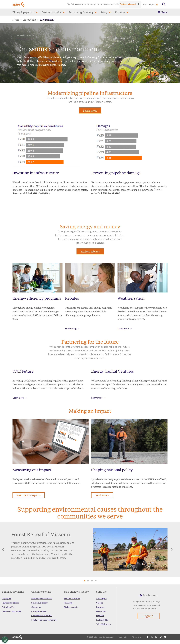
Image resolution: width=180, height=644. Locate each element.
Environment (47, 20)
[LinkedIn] (152, 637)
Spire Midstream (103, 624)
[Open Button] (164, 4)
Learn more (90, 110)
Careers (100, 603)
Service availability (39, 603)
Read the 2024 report (29, 495)
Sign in (164, 12)
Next (171, 549)
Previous (3, 549)
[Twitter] (161, 637)
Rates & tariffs (8, 607)
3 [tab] (92, 581)
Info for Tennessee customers (44, 620)
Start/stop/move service (42, 598)
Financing (68, 603)
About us (120, 12)
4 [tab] (96, 581)
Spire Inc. (102, 592)
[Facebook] (147, 637)
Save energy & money (81, 12)
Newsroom (101, 611)
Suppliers (100, 615)
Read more (102, 495)
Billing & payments (23, 12)
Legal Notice (123, 637)
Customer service (52, 12)
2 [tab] (88, 581)
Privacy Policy (137, 637)
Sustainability (102, 620)
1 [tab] (84, 581)
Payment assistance (10, 603)
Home (16, 20)
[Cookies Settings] (5, 640)
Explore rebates (90, 251)
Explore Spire (149, 4)
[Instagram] (156, 637)
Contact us (36, 607)
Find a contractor (71, 607)
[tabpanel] (90, 549)
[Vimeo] (165, 637)
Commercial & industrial (42, 615)
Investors (100, 607)
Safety (104, 12)
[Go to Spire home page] (19, 4)
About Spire (30, 20)
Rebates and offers (72, 598)
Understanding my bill (11, 611)
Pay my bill (7, 598)
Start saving (71, 328)
